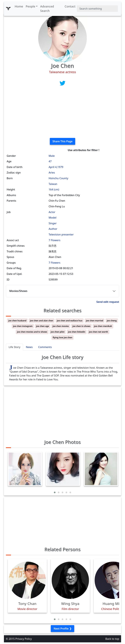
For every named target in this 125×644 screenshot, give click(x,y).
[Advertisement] (62, 113)
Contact (70, 6)
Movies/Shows (18, 291)
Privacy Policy (24, 639)
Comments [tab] (45, 347)
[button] (55, 492)
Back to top (112, 639)
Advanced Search (47, 9)
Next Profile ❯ (62, 629)
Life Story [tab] (14, 347)
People (31, 6)
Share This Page (63, 141)
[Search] (97, 9)
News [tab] (29, 347)
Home (19, 6)
